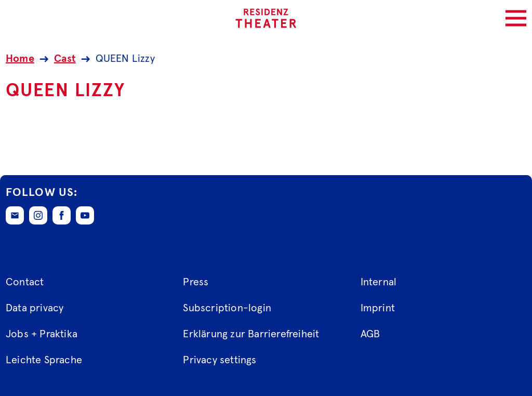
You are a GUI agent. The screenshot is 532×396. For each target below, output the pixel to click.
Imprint (378, 308)
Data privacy (35, 308)
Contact (25, 282)
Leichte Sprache (44, 360)
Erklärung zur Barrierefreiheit (251, 334)
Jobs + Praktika (42, 334)
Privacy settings (220, 360)
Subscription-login (227, 308)
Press (196, 282)
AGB (370, 334)
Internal (379, 282)
